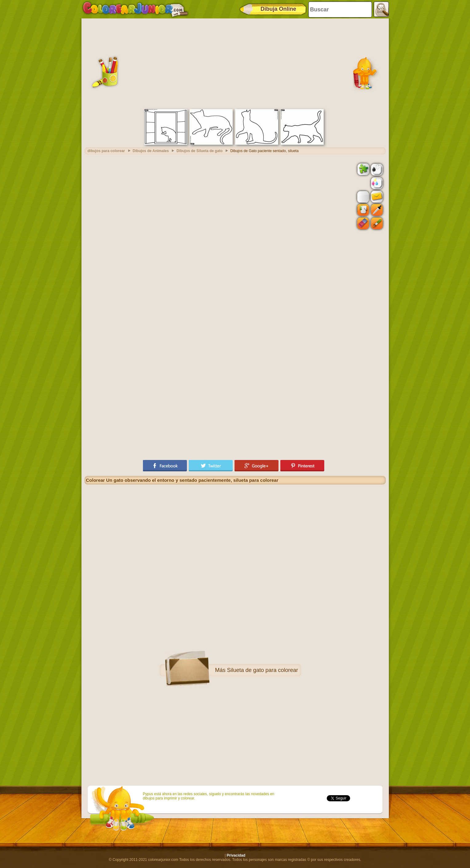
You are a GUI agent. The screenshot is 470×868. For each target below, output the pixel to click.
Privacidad (236, 855)
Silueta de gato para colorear (262, 670)
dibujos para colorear (106, 151)
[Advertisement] (235, 63)
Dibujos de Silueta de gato (199, 151)
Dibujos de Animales (151, 151)
